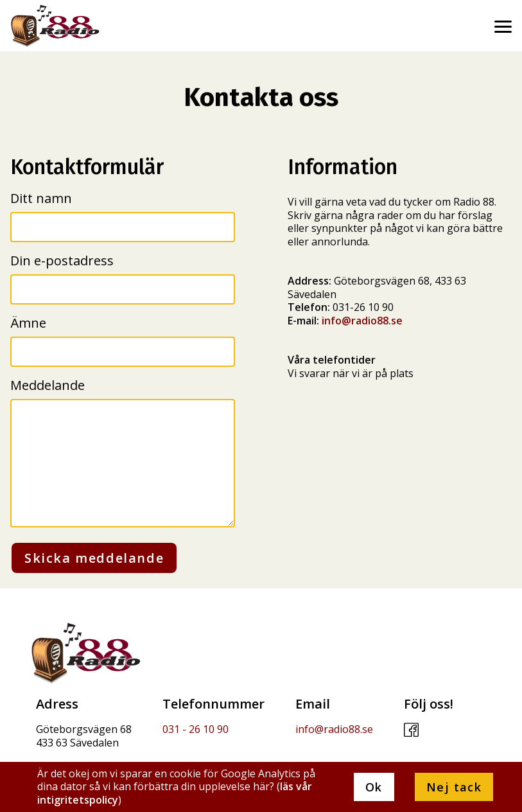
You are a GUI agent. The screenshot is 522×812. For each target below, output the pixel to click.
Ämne (28, 323)
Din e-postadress (62, 260)
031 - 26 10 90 (196, 729)
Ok (374, 787)
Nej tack (454, 787)
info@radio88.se (362, 321)
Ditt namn (41, 198)
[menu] (503, 22)
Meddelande (48, 385)
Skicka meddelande (94, 558)
